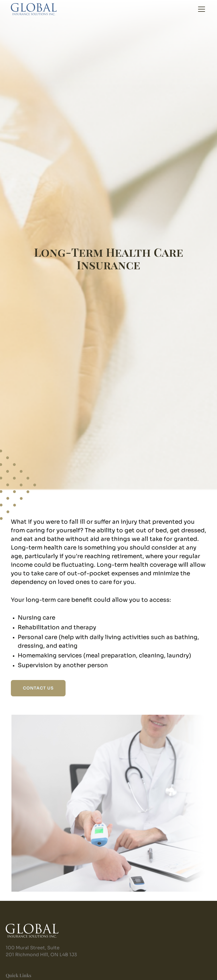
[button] (200, 9)
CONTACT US (38, 688)
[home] (34, 9)
